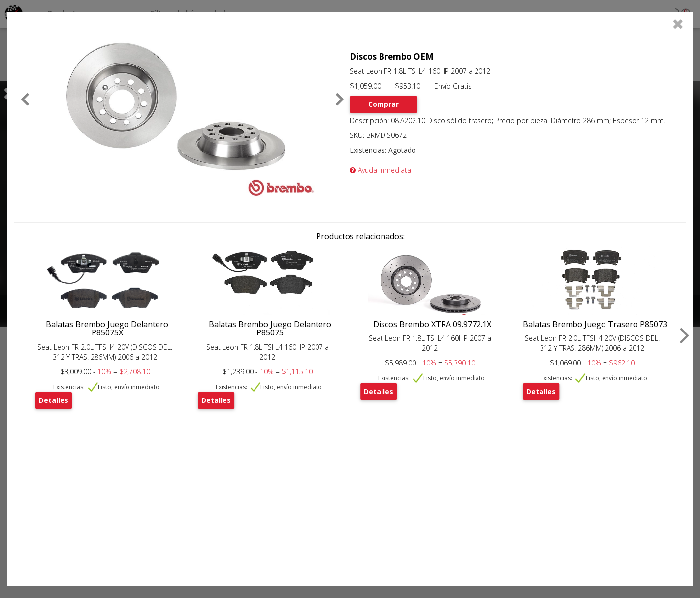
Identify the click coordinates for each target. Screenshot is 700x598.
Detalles (54, 400)
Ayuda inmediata (381, 170)
